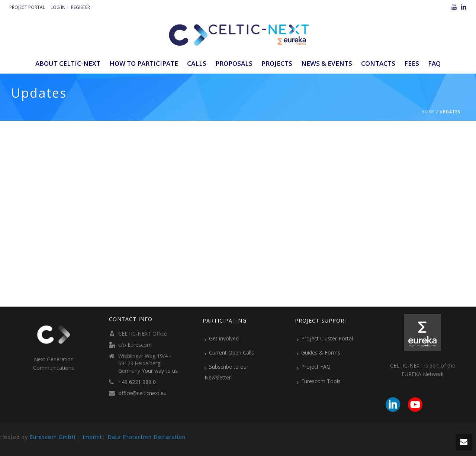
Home (428, 112)
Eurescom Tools (319, 381)
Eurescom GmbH (53, 437)
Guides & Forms (319, 353)
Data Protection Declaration (147, 437)
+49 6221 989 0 (137, 382)
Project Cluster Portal (325, 339)
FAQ (434, 63)
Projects (277, 63)
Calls (197, 63)
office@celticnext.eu (142, 393)
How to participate (144, 63)
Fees (412, 63)
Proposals (234, 63)
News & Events (327, 63)
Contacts (378, 63)
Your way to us (160, 371)
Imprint (92, 437)
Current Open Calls (229, 353)
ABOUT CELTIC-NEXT (68, 63)
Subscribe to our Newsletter (226, 372)
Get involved (222, 339)
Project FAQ (314, 367)
